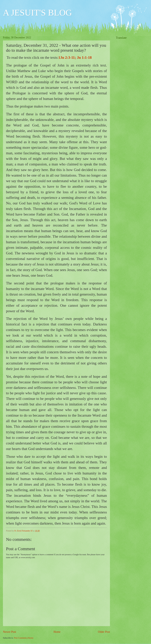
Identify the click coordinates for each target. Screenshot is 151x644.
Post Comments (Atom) (24, 638)
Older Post (104, 632)
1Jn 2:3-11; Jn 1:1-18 (75, 57)
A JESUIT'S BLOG (37, 13)
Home (57, 632)
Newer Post (10, 632)
